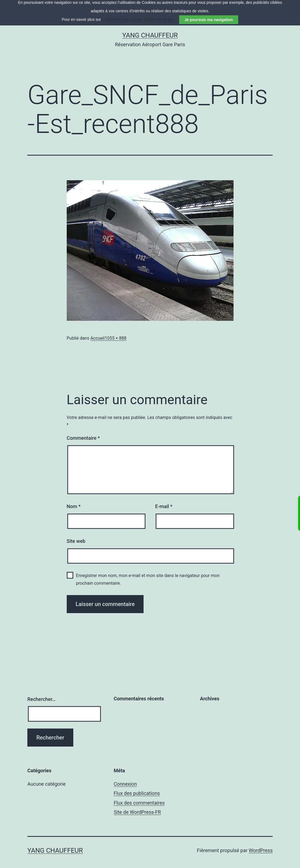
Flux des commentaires (139, 797)
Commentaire (83, 432)
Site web (76, 535)
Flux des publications (137, 787)
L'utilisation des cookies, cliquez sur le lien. (138, 5)
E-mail (164, 501)
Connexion (125, 778)
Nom (74, 501)
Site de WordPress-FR (137, 806)
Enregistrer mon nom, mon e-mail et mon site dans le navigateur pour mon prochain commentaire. (148, 573)
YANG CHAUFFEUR (150, 30)
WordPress (261, 845)
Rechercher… (41, 693)
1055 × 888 (116, 332)
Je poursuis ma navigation (209, 5)
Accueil (97, 332)
